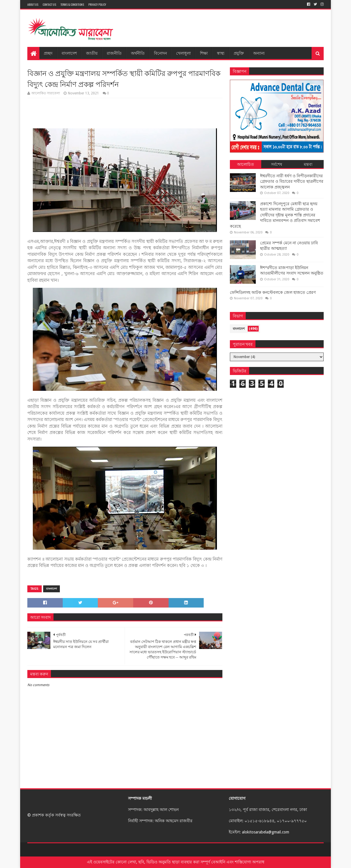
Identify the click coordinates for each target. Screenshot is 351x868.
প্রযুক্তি (239, 53)
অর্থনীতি (138, 53)
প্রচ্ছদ (48, 53)
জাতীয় (92, 53)
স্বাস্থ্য (221, 53)
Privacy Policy (97, 4)
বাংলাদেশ (69, 53)
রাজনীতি (114, 53)
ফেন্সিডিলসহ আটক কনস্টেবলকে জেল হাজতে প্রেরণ (273, 292)
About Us (33, 4)
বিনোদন (160, 53)
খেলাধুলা (183, 53)
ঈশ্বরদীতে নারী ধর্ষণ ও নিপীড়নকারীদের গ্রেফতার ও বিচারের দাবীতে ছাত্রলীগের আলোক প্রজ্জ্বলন (292, 181)
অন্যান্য (259, 53)
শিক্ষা (204, 53)
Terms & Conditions (72, 4)
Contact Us (49, 4)
